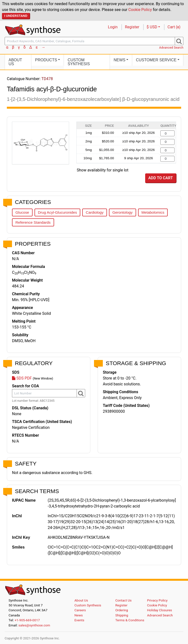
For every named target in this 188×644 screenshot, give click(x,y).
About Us (15, 62)
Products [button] (46, 60)
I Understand (16, 16)
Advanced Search (171, 48)
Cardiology (95, 212)
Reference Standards (33, 222)
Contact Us (123, 600)
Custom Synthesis (79, 62)
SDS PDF (22, 378)
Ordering (122, 610)
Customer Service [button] (156, 60)
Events (79, 620)
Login (113, 27)
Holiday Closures (160, 610)
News (79, 615)
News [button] (119, 60)
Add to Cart (161, 178)
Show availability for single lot (103, 170)
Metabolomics (153, 212)
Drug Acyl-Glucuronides (58, 212)
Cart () (174, 27)
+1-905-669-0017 (27, 620)
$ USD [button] (152, 27)
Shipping (122, 615)
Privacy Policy (157, 600)
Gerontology (123, 212)
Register (132, 27)
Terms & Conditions (130, 620)
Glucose (22, 212)
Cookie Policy (140, 10)
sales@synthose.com (34, 625)
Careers (80, 610)
